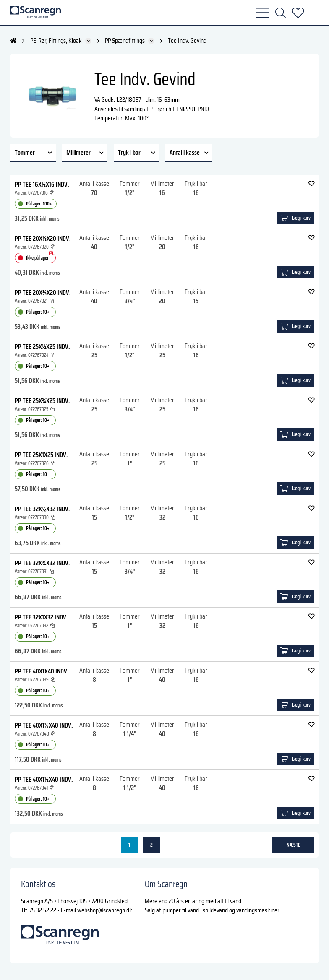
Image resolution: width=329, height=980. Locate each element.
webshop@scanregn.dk (105, 910)
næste (294, 845)
